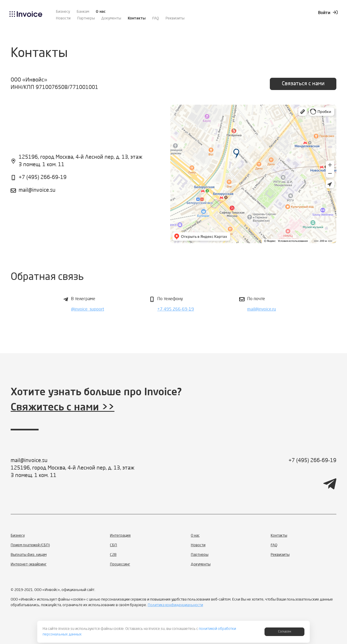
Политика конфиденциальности (175, 605)
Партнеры (86, 18)
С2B (113, 555)
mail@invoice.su (37, 190)
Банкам (83, 12)
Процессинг (120, 564)
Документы (111, 18)
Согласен (285, 632)
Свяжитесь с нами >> (63, 408)
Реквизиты (175, 18)
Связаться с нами (303, 84)
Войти (328, 13)
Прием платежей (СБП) (30, 545)
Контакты (137, 18)
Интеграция (120, 536)
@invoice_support (88, 309)
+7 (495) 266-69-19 (43, 178)
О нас (101, 12)
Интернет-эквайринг (29, 564)
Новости (63, 18)
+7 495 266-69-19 (176, 309)
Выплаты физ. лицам (29, 555)
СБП (113, 545)
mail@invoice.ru (262, 309)
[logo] (26, 16)
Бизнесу (63, 12)
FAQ (156, 18)
